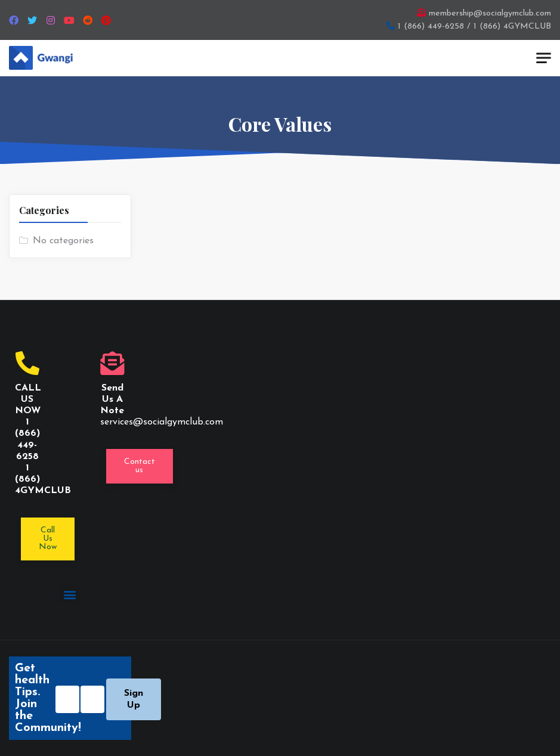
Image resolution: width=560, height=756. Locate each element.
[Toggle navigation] (544, 58)
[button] (140, 466)
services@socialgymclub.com (162, 422)
